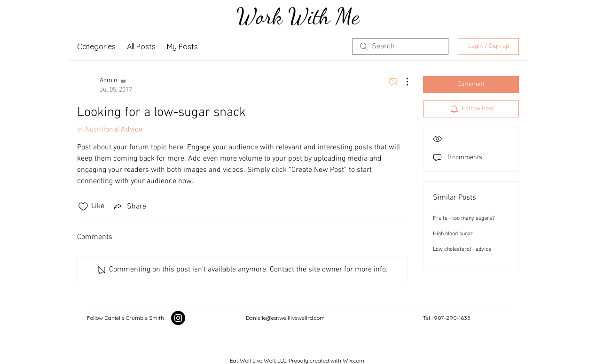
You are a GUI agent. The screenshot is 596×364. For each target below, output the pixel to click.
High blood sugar (453, 234)
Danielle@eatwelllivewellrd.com (285, 318)
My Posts (182, 46)
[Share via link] (129, 207)
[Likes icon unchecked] (83, 207)
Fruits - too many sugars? (464, 218)
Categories (96, 46)
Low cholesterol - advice (462, 249)
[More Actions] (402, 82)
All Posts (141, 46)
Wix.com (353, 360)
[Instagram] (178, 318)
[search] (400, 46)
